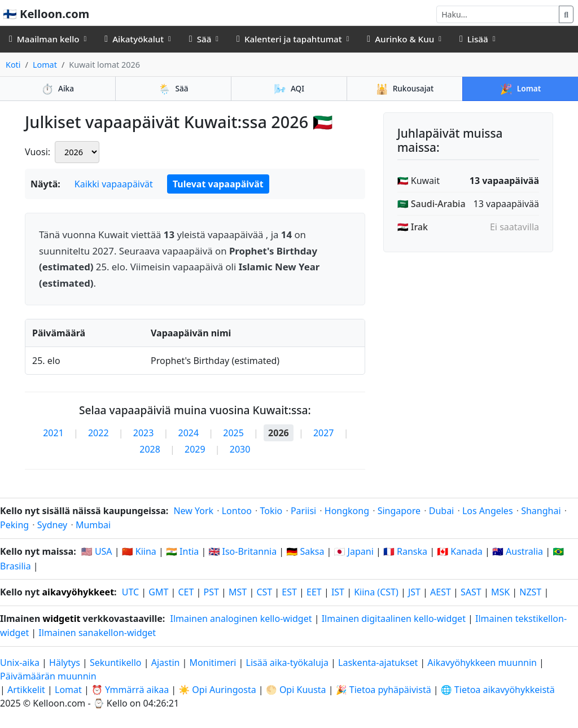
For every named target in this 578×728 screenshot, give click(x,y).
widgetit (61, 619)
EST (289, 592)
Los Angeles (488, 511)
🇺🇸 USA (97, 551)
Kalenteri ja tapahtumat (289, 39)
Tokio (271, 511)
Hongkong (347, 511)
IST (338, 592)
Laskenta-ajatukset (379, 663)
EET (314, 592)
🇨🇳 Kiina (139, 551)
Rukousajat (405, 89)
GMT (158, 592)
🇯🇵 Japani (354, 551)
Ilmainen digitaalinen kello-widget (394, 619)
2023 (144, 433)
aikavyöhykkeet (78, 592)
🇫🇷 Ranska (405, 551)
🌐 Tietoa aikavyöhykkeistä (498, 690)
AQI (289, 89)
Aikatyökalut (134, 39)
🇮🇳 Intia (182, 551)
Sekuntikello (116, 663)
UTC (130, 592)
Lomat (45, 65)
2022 (98, 433)
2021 (53, 433)
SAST (471, 592)
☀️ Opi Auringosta (217, 690)
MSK (500, 592)
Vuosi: (38, 152)
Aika (58, 89)
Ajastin (166, 663)
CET (186, 592)
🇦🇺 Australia (518, 551)
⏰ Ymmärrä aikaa (130, 690)
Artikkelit (26, 690)
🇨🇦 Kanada (460, 551)
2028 (150, 449)
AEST (441, 592)
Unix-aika (20, 663)
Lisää (474, 39)
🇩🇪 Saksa (305, 551)
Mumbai (93, 525)
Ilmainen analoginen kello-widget (241, 619)
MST (238, 592)
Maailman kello (44, 39)
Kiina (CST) (376, 592)
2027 (324, 433)
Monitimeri (213, 663)
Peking (14, 525)
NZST (530, 592)
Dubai (442, 511)
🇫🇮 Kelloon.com (46, 14)
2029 (195, 449)
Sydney (52, 525)
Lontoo (237, 511)
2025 (233, 433)
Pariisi (303, 511)
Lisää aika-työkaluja (288, 663)
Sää (200, 39)
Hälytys (65, 663)
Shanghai (541, 511)
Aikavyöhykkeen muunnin (483, 663)
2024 (189, 433)
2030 (240, 449)
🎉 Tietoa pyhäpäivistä (384, 690)
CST (264, 592)
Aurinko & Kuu (400, 39)
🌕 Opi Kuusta (296, 690)
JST (414, 592)
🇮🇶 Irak (413, 227)
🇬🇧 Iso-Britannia (242, 551)
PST (211, 592)
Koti (13, 65)
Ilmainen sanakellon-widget (97, 633)
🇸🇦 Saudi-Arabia (432, 204)
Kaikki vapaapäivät (114, 184)
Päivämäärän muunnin (48, 676)
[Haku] (498, 14)
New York (193, 511)
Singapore (399, 511)
